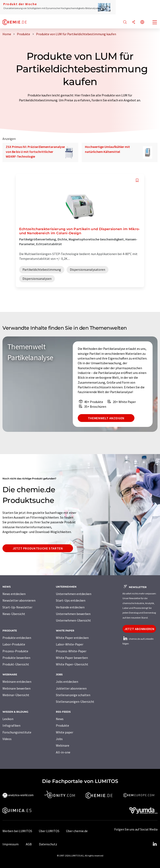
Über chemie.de (77, 831)
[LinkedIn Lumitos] (155, 844)
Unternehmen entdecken (74, 594)
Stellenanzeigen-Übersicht (75, 702)
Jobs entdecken (67, 682)
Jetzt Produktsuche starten (38, 548)
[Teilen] (134, 22)
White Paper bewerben (72, 658)
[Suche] (125, 22)
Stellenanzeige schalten (73, 695)
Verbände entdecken (70, 607)
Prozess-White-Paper (71, 651)
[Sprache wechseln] (142, 22)
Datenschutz (48, 844)
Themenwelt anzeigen (106, 418)
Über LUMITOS (49, 831)
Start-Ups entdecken (71, 600)
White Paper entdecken (72, 638)
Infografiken (11, 725)
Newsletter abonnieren (19, 600)
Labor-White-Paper (70, 644)
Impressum (11, 844)
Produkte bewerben (16, 658)
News (60, 719)
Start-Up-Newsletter (17, 607)
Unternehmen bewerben (73, 614)
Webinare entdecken (17, 682)
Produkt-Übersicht (16, 664)
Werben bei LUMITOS (17, 831)
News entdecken (14, 594)
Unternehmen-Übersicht (73, 620)
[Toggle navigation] (155, 23)
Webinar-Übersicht (16, 695)
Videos (7, 739)
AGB (29, 844)
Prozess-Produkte (15, 651)
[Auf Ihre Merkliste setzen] (137, 180)
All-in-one (63, 752)
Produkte (62, 725)
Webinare (63, 745)
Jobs (59, 739)
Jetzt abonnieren (139, 629)
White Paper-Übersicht (72, 664)
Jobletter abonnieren (71, 688)
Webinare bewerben (16, 688)
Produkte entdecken (17, 638)
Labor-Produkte (14, 644)
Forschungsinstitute (17, 732)
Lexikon (8, 719)
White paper (65, 732)
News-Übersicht (14, 614)
